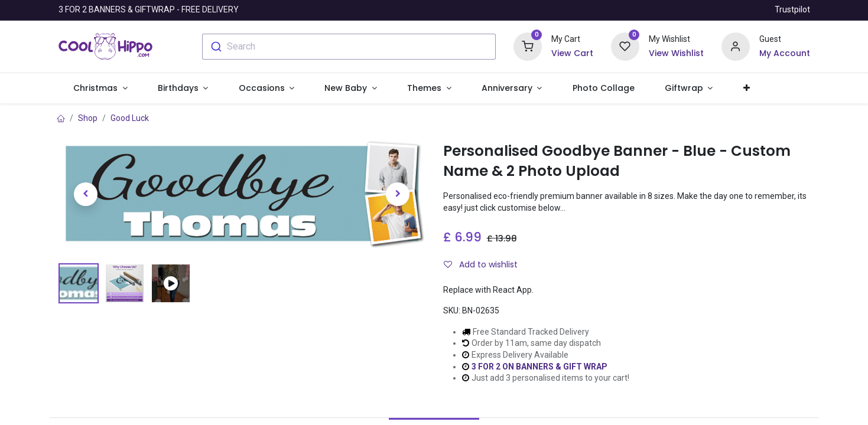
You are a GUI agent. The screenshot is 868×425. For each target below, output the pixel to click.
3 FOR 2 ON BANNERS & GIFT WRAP (539, 367)
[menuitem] (603, 89)
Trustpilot (792, 9)
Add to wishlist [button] (481, 264)
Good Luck (130, 118)
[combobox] (349, 47)
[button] (746, 89)
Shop (88, 118)
